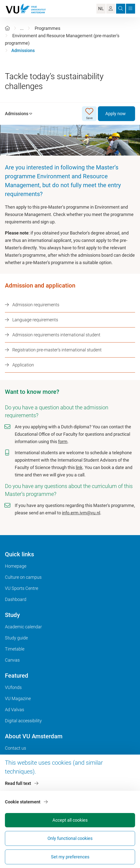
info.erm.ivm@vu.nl (81, 513)
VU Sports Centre (22, 588)
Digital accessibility (23, 721)
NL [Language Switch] (101, 9)
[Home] (7, 28)
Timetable (15, 649)
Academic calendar (23, 627)
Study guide (16, 638)
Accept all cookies (70, 820)
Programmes (47, 28)
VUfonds (13, 687)
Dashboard (16, 599)
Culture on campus (23, 577)
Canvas (12, 660)
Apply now (116, 114)
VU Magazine (18, 698)
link (79, 467)
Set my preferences (70, 857)
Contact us (16, 748)
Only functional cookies (70, 838)
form (63, 442)
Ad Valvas (15, 710)
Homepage (16, 566)
